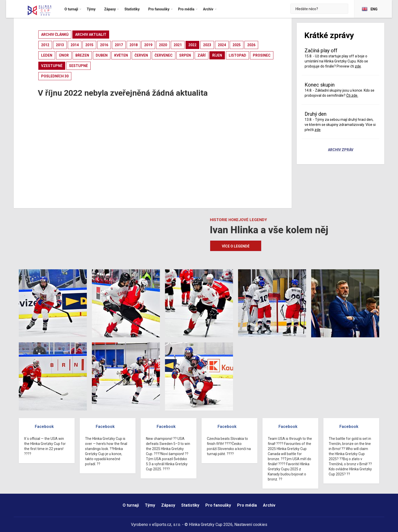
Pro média (247, 505)
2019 (148, 45)
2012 (45, 45)
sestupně (78, 66)
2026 (251, 45)
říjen (217, 55)
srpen (185, 55)
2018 (134, 45)
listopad (237, 55)
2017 (119, 45)
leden (47, 55)
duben (102, 55)
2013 (60, 45)
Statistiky (190, 505)
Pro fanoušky (218, 505)
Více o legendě (236, 246)
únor (64, 55)
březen (82, 55)
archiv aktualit (91, 35)
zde (358, 66)
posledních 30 (55, 76)
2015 (89, 45)
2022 (192, 45)
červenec (164, 55)
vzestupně (52, 66)
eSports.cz (162, 525)
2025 (237, 45)
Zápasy (168, 505)
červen (141, 55)
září (202, 55)
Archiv (269, 505)
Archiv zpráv (341, 150)
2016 (104, 45)
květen (121, 55)
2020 (163, 45)
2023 (207, 45)
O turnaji (131, 505)
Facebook (44, 427)
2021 (178, 45)
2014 (75, 45)
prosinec (262, 55)
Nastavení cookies (251, 525)
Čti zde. (352, 95)
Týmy (150, 505)
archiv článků (55, 35)
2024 (222, 45)
